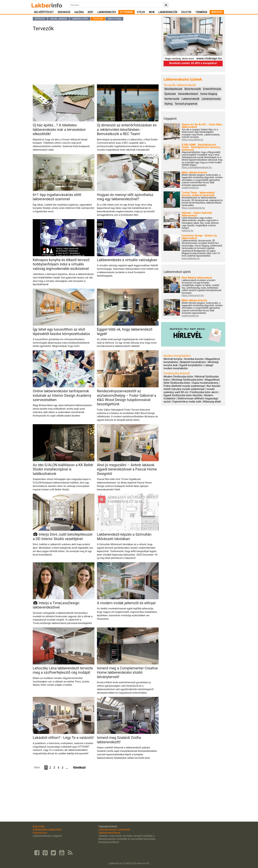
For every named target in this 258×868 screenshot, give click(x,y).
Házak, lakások (58, 19)
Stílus (141, 12)
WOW (152, 12)
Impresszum (40, 833)
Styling (168, 104)
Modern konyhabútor (177, 356)
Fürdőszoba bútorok (177, 373)
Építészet (40, 19)
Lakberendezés (107, 12)
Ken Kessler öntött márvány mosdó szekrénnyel (192, 388)
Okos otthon (114, 19)
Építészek (170, 94)
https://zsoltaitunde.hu (193, 208)
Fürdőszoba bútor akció (204, 392)
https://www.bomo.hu (193, 295)
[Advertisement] (96, 59)
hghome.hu (187, 231)
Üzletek (186, 12)
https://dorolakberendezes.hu (197, 167)
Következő (79, 767)
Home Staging (209, 94)
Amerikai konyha (194, 359)
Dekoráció (64, 12)
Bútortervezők (193, 89)
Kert (91, 12)
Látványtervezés (211, 99)
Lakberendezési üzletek (183, 79)
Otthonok (126, 12)
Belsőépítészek (173, 89)
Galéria (79, 12)
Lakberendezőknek (109, 833)
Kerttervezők (172, 99)
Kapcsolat (39, 826)
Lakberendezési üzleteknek (114, 830)
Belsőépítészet (44, 12)
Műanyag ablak (212, 402)
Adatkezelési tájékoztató (47, 830)
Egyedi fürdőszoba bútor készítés (183, 395)
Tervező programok (186, 104)
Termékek (201, 12)
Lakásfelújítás (80, 19)
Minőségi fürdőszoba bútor (187, 380)
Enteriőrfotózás (212, 89)
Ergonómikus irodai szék (187, 402)
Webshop (217, 12)
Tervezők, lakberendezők (180, 85)
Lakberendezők (168, 12)
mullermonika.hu (190, 188)
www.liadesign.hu (191, 258)
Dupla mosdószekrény (205, 383)
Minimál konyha (173, 359)
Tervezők (98, 19)
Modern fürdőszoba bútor (178, 377)
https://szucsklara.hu (192, 140)
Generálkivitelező (188, 94)
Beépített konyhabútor (193, 362)
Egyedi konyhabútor (191, 365)
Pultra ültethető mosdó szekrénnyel (184, 386)
